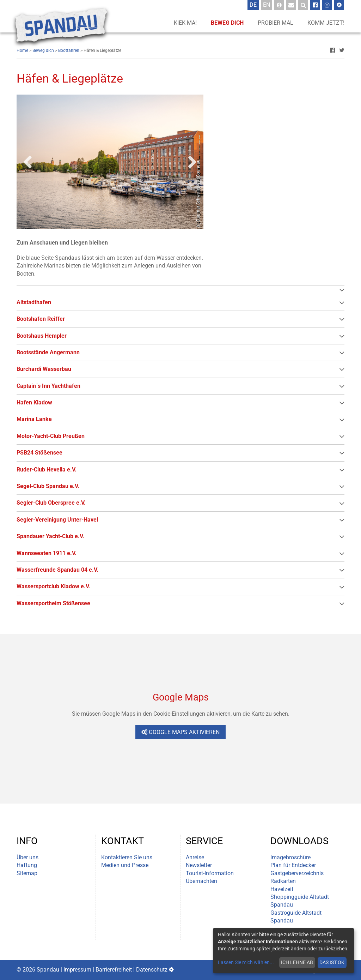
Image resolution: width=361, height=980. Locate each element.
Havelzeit (282, 889)
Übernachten (201, 881)
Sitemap (27, 873)
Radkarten (283, 881)
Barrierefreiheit (114, 970)
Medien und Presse (125, 865)
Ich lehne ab (297, 962)
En (268, 5)
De (254, 5)
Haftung (27, 865)
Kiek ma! (185, 23)
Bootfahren (69, 50)
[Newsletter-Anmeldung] (291, 5)
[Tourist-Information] (279, 5)
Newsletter (199, 865)
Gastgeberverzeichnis (297, 873)
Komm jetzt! (326, 23)
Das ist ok (332, 962)
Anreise (195, 857)
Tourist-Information (210, 873)
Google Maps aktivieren (180, 732)
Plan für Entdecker (293, 865)
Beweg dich (227, 23)
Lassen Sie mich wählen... (246, 962)
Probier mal (276, 23)
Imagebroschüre (290, 857)
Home (22, 50)
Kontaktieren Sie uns (127, 857)
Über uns (27, 857)
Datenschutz (152, 970)
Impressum (77, 970)
